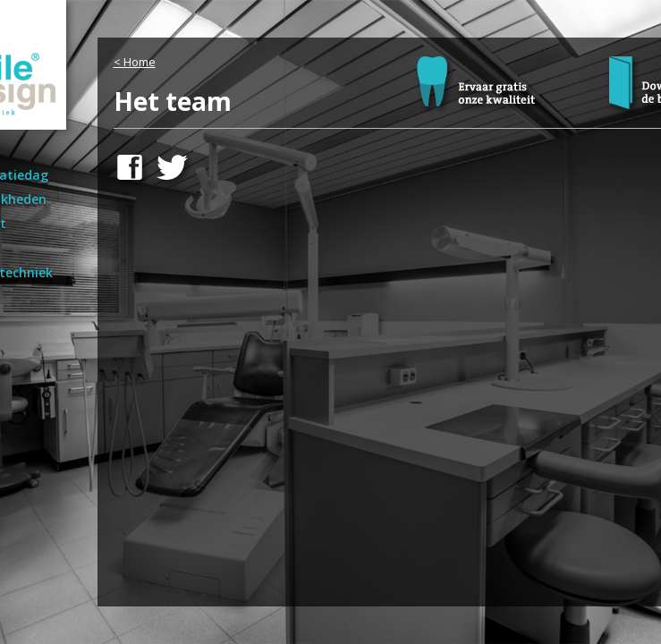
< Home (135, 62)
